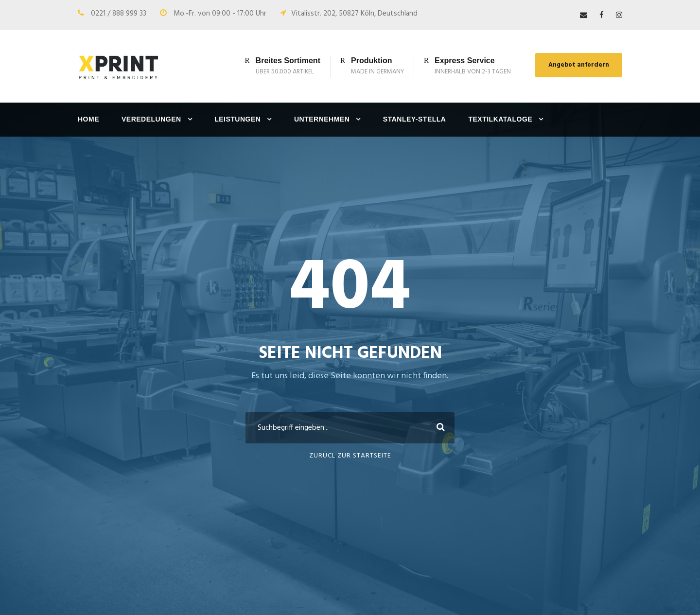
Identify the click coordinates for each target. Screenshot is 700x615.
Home (88, 119)
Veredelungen (151, 119)
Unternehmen (322, 119)
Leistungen (237, 119)
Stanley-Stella (415, 119)
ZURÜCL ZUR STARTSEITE (350, 456)
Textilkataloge (500, 119)
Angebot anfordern (579, 65)
